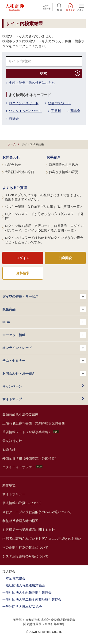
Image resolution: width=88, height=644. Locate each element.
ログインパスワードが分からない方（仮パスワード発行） (44, 216)
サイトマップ (12, 399)
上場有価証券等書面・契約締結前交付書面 (34, 423)
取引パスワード (59, 103)
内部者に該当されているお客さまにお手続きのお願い (42, 539)
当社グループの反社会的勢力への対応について (37, 512)
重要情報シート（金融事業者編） (31, 432)
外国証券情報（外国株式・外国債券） (30, 458)
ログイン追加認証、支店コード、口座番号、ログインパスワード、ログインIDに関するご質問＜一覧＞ (44, 228)
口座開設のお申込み (64, 165)
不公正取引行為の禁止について (25, 547)
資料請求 (23, 273)
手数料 (56, 111)
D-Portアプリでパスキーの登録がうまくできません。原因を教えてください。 (44, 197)
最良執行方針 (12, 441)
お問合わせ (11, 157)
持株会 (14, 118)
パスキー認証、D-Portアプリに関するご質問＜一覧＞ (44, 207)
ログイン (23, 258)
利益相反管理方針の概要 (20, 521)
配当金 (75, 111)
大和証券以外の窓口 (19, 172)
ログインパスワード (24, 103)
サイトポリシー (14, 494)
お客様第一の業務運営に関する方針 (29, 530)
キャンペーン (12, 386)
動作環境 (9, 485)
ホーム (12, 144)
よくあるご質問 (15, 188)
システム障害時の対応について (25, 556)
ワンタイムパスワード (25, 111)
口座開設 (65, 258)
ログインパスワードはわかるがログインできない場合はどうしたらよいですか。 (44, 240)
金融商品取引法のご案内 (20, 414)
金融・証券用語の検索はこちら (32, 83)
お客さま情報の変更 (64, 172)
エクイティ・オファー (22, 467)
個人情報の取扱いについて (22, 503)
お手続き (54, 157)
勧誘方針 (9, 450)
